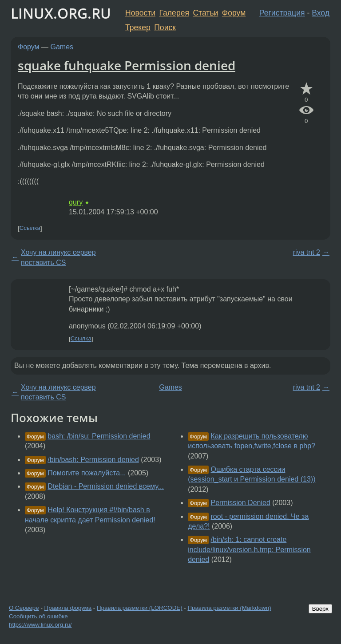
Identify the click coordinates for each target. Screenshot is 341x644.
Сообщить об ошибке (38, 616)
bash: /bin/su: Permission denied (99, 436)
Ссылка (30, 228)
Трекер (138, 28)
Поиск (165, 28)
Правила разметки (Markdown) (229, 608)
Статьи (205, 13)
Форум (234, 13)
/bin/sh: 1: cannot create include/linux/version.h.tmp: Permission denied (249, 549)
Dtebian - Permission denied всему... (106, 486)
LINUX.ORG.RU (61, 13)
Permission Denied (241, 503)
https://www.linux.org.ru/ (40, 625)
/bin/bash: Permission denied (93, 460)
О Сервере (24, 608)
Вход (321, 13)
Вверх (320, 609)
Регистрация (282, 13)
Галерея (174, 13)
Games (62, 47)
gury (76, 202)
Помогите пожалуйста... (87, 473)
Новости (140, 13)
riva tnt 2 (307, 252)
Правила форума (68, 608)
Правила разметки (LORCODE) (140, 608)
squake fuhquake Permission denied (127, 65)
